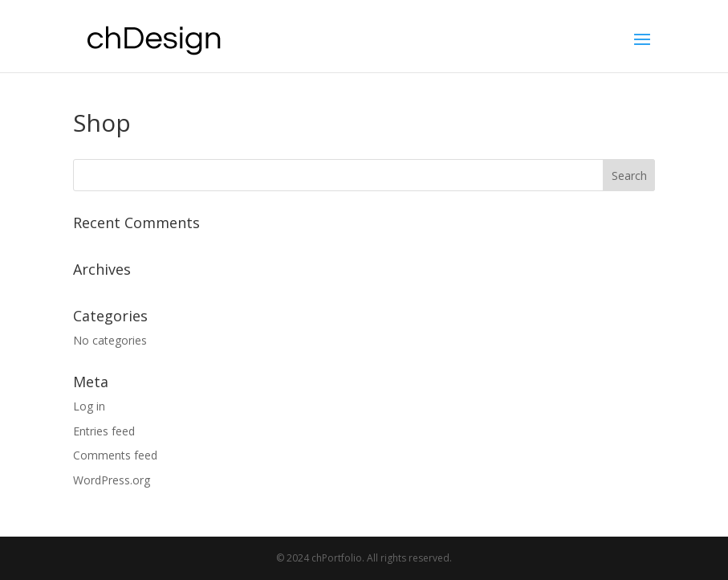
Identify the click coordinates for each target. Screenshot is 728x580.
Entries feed (104, 431)
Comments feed (115, 455)
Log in (89, 406)
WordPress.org (112, 480)
